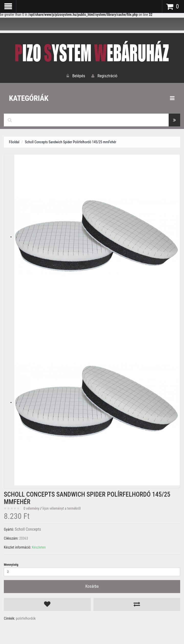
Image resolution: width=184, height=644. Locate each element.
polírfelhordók (26, 618)
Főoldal (14, 142)
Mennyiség (11, 565)
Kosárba (92, 586)
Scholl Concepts (28, 529)
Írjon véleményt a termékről (62, 508)
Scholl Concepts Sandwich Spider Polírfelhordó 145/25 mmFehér (71, 142)
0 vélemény (31, 508)
